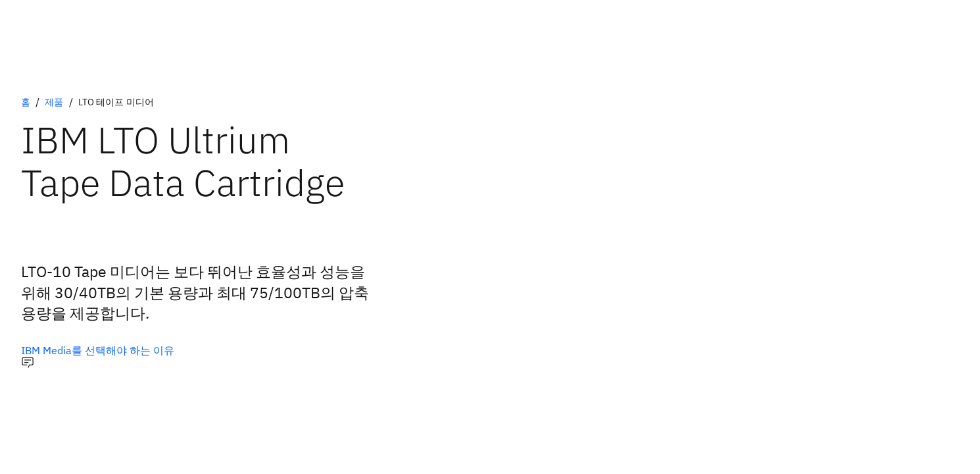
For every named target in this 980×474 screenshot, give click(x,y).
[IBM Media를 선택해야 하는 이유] (98, 350)
